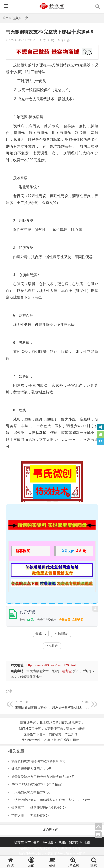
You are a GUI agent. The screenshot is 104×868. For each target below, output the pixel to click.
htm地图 (47, 842)
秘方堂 (67, 671)
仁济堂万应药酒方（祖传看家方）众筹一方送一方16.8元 (51, 800)
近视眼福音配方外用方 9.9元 (31, 769)
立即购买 (78, 620)
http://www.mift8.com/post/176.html (51, 665)
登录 (37, 842)
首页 (5, 18)
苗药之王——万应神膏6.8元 (31, 815)
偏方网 (73, 842)
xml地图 (61, 842)
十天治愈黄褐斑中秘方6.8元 (31, 792)
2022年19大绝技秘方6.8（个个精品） (38, 784)
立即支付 (68, 551)
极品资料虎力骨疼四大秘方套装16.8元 (38, 761)
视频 (15, 18)
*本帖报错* (61, 633)
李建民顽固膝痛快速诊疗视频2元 (38, 704)
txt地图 (85, 842)
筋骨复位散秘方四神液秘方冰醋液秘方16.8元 (43, 777)
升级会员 (65, 620)
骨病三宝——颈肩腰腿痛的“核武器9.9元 (39, 808)
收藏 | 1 (41, 633)
